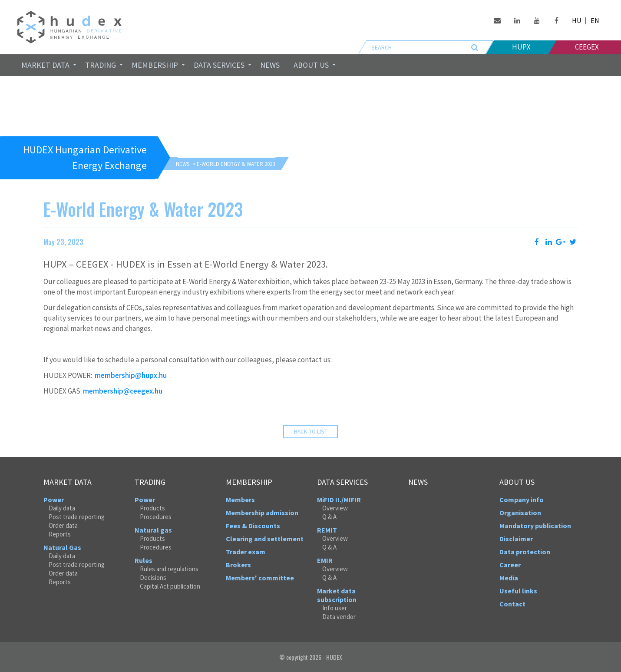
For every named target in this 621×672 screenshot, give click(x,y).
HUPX (521, 47)
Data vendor (339, 617)
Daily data (62, 508)
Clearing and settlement (265, 539)
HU (576, 20)
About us (311, 65)
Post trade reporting (77, 517)
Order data (63, 525)
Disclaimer (516, 539)
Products (152, 508)
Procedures (156, 517)
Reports (60, 534)
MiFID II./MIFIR (339, 500)
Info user (335, 608)
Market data (45, 65)
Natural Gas (62, 547)
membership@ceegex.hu (123, 391)
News (270, 65)
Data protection (525, 552)
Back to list (311, 432)
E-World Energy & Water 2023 (236, 164)
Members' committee (260, 578)
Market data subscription (337, 595)
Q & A (329, 517)
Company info (522, 500)
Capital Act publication (170, 586)
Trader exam (246, 552)
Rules (144, 560)
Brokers (238, 565)
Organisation (520, 513)
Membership (155, 65)
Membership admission (262, 513)
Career (510, 565)
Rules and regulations (169, 569)
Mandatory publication (535, 526)
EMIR (325, 560)
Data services (219, 65)
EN (595, 20)
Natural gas (153, 530)
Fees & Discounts (253, 526)
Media (509, 578)
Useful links (518, 591)
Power (54, 500)
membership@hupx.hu (131, 375)
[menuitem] (46, 65)
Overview (335, 508)
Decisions (153, 578)
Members (240, 500)
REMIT (327, 530)
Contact (512, 604)
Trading (101, 65)
